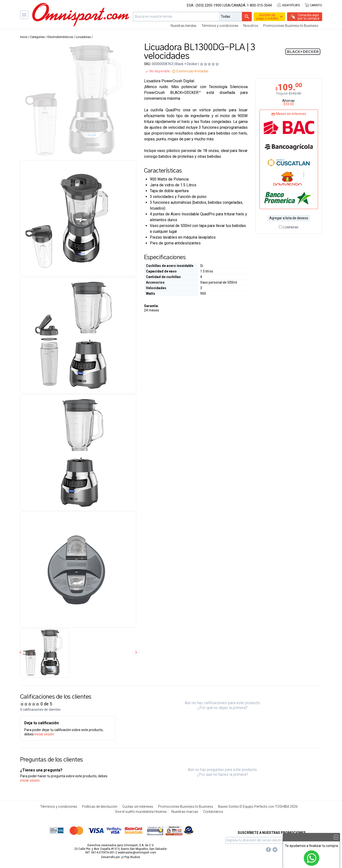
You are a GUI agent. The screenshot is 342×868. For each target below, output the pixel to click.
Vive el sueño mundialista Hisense (141, 812)
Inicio (24, 37)
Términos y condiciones (220, 26)
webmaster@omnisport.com (137, 853)
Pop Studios (130, 857)
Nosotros (251, 26)
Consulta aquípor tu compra (308, 17)
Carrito (313, 5)
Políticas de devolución (100, 807)
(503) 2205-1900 (208, 5)
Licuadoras (83, 37)
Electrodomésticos (60, 37)
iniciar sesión (44, 734)
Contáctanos (213, 812)
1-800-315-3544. (260, 5)
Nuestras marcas (185, 812)
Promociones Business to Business (291, 26)
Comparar (289, 227)
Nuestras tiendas (184, 26)
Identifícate (288, 5)
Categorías (37, 37)
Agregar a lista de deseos (289, 218)
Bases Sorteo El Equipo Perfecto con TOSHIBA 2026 (258, 807)
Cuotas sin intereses (138, 807)
